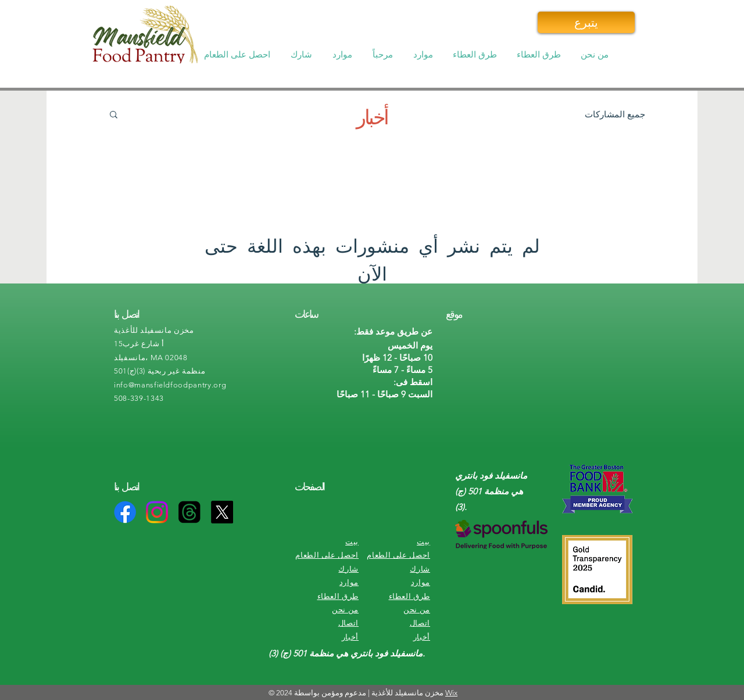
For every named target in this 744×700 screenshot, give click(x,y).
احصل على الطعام (327, 555)
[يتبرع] (586, 22)
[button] (238, 54)
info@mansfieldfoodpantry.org (170, 385)
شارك (348, 569)
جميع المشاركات (615, 114)
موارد (349, 582)
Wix (451, 693)
